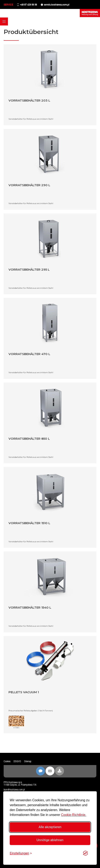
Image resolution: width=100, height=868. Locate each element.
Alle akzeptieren (50, 827)
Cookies (7, 761)
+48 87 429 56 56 (29, 5)
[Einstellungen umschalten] (21, 853)
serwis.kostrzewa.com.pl (57, 5)
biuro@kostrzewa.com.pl (14, 790)
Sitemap (28, 761)
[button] (4, 21)
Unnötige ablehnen (50, 840)
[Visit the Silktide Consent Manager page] (85, 853)
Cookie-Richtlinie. (74, 815)
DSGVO (17, 761)
